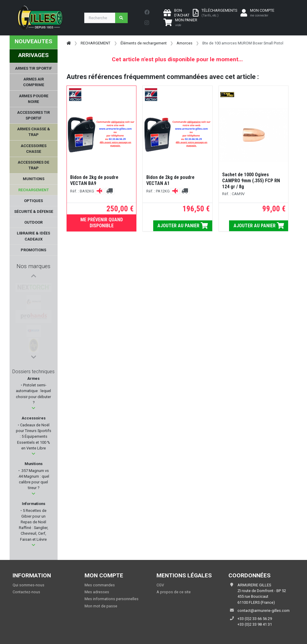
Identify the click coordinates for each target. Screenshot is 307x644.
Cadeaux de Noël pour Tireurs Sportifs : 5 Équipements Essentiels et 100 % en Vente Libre (34, 437)
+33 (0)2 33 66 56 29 (255, 619)
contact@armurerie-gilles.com (264, 611)
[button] (33, 408)
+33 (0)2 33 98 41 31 (255, 624)
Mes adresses (97, 592)
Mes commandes (100, 585)
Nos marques (33, 266)
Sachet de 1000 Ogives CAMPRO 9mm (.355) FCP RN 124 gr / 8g (251, 181)
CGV (160, 585)
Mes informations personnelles (112, 599)
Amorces (185, 43)
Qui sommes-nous (28, 585)
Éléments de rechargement (144, 43)
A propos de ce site (174, 592)
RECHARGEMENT (95, 43)
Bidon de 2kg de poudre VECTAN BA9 (94, 180)
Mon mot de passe (101, 606)
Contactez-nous (26, 592)
